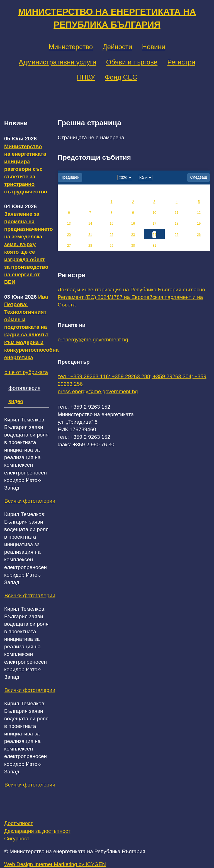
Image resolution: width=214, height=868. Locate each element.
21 (90, 235)
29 (111, 246)
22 (111, 235)
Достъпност (19, 823)
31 (154, 246)
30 (133, 246)
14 (90, 224)
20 (69, 235)
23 (133, 235)
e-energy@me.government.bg (93, 340)
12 (199, 213)
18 (177, 224)
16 (133, 224)
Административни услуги (57, 62)
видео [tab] (16, 401)
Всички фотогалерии (30, 501)
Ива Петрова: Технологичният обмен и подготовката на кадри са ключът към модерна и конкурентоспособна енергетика (31, 327)
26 (199, 235)
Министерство (71, 47)
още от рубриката (26, 372)
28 (90, 246)
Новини (154, 47)
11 (177, 213)
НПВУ (86, 77)
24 (154, 235)
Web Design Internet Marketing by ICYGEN (55, 864)
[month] (145, 178)
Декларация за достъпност (37, 831)
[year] (125, 178)
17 (154, 224)
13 (69, 224)
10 (154, 213)
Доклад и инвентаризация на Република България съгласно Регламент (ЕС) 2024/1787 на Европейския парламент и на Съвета (131, 297)
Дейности (117, 47)
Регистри (181, 62)
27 (69, 246)
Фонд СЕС (121, 77)
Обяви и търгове (132, 62)
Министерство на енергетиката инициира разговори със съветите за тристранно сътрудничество (26, 169)
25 (177, 235)
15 (111, 224)
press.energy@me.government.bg (98, 391)
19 (199, 224)
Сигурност (17, 839)
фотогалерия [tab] (24, 388)
